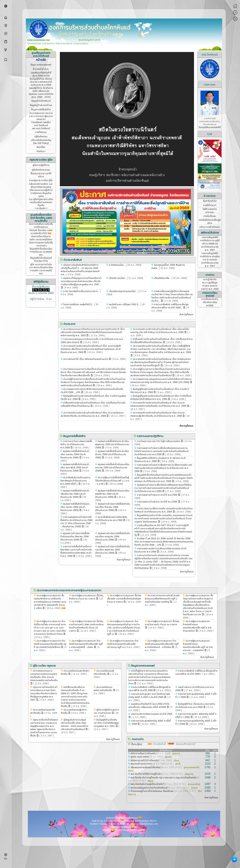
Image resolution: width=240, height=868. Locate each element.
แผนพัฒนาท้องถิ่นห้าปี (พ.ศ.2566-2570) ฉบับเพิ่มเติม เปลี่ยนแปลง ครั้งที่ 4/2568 (149, 706)
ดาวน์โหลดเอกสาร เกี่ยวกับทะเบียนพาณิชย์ (210, 302)
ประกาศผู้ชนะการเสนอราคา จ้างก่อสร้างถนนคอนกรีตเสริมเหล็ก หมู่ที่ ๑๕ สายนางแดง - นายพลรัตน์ (198, 646)
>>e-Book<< (41, 208)
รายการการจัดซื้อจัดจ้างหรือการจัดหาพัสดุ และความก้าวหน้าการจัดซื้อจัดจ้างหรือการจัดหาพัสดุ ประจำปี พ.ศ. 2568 (76, 551)
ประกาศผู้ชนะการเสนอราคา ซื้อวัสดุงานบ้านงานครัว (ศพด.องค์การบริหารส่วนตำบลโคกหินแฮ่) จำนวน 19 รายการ (86, 626)
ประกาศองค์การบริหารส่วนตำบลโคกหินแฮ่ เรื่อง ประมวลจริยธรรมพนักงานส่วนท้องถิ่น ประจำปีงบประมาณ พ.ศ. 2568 (158, 404)
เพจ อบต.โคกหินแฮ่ (41, 128)
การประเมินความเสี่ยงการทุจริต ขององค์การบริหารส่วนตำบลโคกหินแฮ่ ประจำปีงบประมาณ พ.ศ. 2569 (163, 510)
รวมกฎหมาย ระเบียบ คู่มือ (41, 180)
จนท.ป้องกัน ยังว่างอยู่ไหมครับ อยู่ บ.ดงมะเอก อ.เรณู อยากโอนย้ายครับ (163, 778)
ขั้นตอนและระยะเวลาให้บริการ (41, 175)
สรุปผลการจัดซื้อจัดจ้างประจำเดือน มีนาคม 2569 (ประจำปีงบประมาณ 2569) (112, 454)
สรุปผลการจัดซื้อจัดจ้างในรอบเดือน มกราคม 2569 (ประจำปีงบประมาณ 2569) (112, 468)
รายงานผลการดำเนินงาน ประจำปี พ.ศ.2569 (157, 495)
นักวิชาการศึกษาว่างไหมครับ (143, 753)
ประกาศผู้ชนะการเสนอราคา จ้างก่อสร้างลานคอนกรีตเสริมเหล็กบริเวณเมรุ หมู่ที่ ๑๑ (123, 644)
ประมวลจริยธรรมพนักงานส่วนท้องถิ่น (103, 689)
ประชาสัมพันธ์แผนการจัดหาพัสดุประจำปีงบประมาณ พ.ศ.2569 (111, 519)
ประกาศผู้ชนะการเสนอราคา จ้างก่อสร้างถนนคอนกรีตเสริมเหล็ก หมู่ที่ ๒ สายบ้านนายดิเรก (197, 626)
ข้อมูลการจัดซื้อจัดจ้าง (41, 110)
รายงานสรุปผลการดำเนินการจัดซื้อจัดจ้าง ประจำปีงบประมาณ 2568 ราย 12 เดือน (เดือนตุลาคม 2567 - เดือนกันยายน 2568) (76, 522)
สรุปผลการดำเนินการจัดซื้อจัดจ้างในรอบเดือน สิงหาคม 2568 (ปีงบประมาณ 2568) (75, 537)
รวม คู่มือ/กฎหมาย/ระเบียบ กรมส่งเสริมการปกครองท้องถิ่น (41, 202)
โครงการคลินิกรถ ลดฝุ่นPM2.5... (78, 304)
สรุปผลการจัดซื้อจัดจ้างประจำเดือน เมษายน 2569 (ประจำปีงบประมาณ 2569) (75, 454)
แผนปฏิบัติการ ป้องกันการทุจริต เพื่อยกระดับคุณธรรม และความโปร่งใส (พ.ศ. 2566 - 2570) (41, 93)
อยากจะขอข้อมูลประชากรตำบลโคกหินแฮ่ (149, 788)
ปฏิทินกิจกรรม (41, 137)
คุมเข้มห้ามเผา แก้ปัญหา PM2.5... (124, 304)
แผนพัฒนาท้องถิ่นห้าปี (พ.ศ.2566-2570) (41, 74)
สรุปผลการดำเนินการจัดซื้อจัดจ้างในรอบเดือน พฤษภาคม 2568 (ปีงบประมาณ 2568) (113, 550)
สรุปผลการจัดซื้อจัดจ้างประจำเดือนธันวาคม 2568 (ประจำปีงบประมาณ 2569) (75, 494)
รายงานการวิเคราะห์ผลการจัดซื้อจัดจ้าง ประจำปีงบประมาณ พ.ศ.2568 (76, 444)
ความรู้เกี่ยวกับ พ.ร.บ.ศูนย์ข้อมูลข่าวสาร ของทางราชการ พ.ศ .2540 (210, 284)
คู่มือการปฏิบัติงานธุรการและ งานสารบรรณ (106, 711)
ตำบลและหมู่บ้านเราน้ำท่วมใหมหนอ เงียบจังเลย (152, 791)
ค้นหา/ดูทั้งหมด (186, 314)
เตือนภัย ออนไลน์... (117, 278)
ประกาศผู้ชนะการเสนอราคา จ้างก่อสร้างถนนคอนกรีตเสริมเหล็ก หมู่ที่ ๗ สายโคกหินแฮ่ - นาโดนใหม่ (162, 644)
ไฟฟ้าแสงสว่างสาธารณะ (210, 211)
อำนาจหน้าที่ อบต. (41, 69)
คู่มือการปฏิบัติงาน (41, 165)
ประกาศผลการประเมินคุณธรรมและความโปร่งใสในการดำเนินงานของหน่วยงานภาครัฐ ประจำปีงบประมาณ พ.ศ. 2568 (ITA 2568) (161, 381)
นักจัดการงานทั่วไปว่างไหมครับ (144, 760)
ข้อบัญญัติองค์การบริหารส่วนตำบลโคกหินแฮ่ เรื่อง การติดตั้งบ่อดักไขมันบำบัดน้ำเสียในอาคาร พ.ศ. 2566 (161, 398)
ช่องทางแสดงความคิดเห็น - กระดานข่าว (41, 244)
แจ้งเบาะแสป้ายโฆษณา (210, 227)
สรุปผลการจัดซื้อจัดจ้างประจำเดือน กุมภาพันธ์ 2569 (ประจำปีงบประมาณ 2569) (75, 468)
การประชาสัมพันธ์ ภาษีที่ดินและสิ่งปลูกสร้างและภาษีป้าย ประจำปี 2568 (196, 672)
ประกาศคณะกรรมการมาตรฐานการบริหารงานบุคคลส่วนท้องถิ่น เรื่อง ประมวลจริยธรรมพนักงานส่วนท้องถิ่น (44, 676)
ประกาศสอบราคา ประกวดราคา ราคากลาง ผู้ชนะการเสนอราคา (41, 116)
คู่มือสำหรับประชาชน (41, 170)
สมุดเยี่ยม (41, 147)
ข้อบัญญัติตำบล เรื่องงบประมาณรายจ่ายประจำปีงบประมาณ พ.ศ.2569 (195, 706)
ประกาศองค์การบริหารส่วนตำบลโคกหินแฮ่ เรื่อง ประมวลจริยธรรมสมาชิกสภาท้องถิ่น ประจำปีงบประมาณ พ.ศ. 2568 (92, 414)
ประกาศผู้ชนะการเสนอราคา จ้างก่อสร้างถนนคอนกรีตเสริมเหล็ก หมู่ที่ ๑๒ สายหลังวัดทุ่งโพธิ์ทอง (50, 644)
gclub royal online (139, 757)
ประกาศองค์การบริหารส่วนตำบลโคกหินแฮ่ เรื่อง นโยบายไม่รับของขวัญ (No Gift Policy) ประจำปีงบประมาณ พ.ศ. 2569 (160, 331)
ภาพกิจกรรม (41, 132)
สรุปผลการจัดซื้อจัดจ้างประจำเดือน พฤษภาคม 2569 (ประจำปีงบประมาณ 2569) (112, 444)
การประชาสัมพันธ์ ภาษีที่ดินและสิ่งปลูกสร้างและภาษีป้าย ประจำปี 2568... (170, 306)
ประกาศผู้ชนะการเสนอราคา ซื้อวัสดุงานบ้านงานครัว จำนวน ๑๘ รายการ (162, 623)
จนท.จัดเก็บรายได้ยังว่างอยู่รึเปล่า (145, 774)
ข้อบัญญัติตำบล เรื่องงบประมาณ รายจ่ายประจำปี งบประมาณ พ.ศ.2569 (41, 82)
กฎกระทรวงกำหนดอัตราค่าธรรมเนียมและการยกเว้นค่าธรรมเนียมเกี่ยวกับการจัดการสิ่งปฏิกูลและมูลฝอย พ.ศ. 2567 (44, 693)
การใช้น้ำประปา (210, 205)
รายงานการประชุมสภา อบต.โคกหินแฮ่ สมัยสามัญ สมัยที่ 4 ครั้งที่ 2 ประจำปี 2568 (149, 696)
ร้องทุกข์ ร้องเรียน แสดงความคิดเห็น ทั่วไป (41, 232)
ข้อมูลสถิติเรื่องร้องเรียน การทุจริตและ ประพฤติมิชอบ (41, 252)
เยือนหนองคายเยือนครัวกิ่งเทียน (145, 767)
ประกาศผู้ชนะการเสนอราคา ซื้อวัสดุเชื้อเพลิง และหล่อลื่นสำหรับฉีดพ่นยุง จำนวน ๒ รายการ (124, 599)
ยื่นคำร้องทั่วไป (210, 201)
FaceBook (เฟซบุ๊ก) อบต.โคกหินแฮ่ (41, 124)
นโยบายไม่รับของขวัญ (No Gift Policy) (41, 142)
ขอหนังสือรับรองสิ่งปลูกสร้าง (210, 222)
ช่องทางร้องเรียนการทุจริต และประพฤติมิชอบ (41, 238)
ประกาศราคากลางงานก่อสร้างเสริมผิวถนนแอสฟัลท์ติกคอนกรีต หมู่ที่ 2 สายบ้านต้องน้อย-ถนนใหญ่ (162, 599)
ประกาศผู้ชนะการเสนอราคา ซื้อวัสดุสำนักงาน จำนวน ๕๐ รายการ (86, 597)
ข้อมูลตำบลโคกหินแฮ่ (41, 101)
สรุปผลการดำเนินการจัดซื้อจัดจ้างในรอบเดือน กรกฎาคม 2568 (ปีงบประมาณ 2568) (113, 537)
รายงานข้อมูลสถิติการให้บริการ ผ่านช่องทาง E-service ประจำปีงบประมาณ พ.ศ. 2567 (210, 260)
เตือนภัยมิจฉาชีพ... (162, 278)
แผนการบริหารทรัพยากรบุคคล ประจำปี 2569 (151, 714)
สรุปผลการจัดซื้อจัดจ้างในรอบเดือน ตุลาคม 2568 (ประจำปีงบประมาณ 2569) (75, 507)
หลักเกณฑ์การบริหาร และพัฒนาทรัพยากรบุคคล (41, 186)
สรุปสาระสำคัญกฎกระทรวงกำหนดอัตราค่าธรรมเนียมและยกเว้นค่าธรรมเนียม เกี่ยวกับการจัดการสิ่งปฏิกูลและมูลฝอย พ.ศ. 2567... (81, 281)
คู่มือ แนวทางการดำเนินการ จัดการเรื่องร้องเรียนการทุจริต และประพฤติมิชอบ (41, 269)
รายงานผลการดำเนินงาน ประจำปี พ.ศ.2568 (157, 502)
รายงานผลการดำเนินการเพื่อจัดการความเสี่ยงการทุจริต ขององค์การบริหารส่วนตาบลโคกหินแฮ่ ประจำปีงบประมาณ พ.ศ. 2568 (163, 468)
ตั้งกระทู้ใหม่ (137, 744)
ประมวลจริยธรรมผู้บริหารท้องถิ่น (104, 672)
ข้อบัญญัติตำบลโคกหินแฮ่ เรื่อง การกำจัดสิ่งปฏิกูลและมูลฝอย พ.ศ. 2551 (106, 723)
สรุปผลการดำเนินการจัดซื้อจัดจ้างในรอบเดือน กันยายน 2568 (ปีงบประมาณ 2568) (113, 507)
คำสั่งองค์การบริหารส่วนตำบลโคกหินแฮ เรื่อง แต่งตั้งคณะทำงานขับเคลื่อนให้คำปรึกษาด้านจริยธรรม (161, 341)
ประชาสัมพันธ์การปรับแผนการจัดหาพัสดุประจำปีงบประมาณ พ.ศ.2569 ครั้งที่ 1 (75, 481)
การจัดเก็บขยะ (210, 216)
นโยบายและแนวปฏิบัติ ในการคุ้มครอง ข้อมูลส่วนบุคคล (41, 193)
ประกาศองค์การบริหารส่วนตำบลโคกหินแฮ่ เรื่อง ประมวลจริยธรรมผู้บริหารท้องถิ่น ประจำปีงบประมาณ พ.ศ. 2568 (157, 414)
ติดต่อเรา (41, 151)
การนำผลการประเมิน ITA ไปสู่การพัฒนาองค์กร (158, 441)
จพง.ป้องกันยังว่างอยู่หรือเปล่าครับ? (147, 784)
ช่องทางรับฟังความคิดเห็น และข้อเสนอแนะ (41, 225)
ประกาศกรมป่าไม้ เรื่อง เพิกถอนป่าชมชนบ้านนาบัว (85, 359)
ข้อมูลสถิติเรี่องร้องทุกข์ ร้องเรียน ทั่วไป (41, 259)
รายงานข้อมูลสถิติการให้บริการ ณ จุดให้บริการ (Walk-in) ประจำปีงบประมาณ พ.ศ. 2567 (210, 244)
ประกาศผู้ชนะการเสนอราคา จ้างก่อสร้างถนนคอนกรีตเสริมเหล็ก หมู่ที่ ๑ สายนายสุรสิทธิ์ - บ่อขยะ (86, 644)
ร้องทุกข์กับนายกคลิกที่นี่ (210, 127)
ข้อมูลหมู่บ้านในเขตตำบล (41, 105)
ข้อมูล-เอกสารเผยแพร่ (41, 65)
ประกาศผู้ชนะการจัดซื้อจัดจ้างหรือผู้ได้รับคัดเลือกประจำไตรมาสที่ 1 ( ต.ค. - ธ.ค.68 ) (112, 481)
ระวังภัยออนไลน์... (117, 265)
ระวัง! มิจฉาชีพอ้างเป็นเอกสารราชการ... (81, 291)
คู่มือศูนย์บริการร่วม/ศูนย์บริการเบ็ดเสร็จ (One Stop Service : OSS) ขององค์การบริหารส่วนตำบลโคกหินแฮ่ (75, 725)
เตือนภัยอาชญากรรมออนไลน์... (123, 291)
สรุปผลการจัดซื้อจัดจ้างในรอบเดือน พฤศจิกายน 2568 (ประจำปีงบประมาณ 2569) (112, 494)
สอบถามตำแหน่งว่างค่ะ (141, 764)
